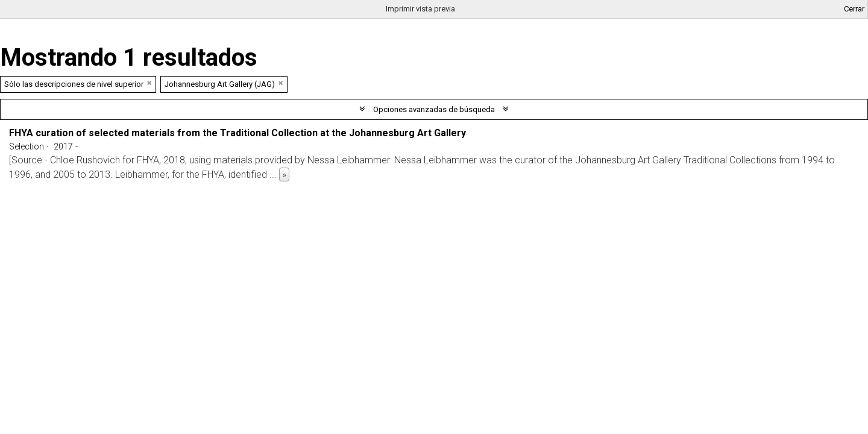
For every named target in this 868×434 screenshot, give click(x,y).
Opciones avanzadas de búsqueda (434, 109)
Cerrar (854, 9)
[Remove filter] (149, 83)
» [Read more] (284, 175)
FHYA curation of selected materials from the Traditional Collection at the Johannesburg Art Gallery (237, 133)
